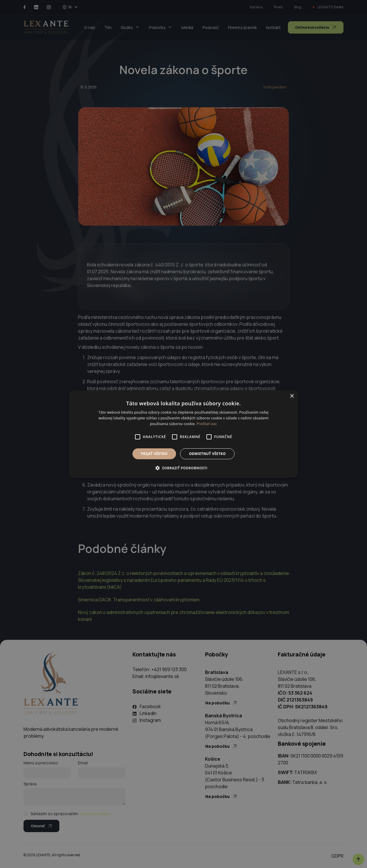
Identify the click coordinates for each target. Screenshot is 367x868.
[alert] (183, 434)
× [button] (292, 396)
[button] (184, 468)
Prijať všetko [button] (154, 454)
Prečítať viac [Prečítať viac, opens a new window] (207, 424)
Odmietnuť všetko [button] (207, 454)
